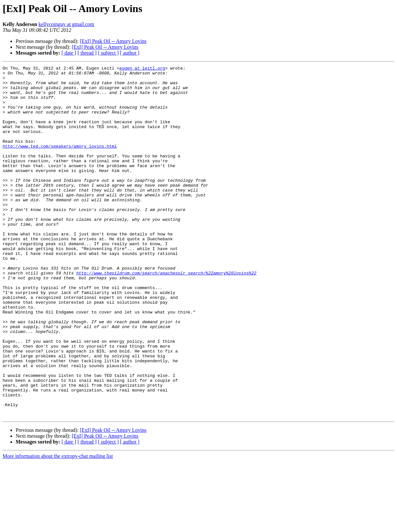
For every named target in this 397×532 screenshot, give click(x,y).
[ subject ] (108, 53)
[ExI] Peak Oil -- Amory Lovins (113, 41)
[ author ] (130, 53)
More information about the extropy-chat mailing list (58, 526)
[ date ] (69, 53)
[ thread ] (87, 53)
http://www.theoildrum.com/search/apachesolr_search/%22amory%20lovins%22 (166, 315)
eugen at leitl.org (142, 69)
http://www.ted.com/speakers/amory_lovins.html (60, 163)
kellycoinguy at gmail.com (66, 24)
